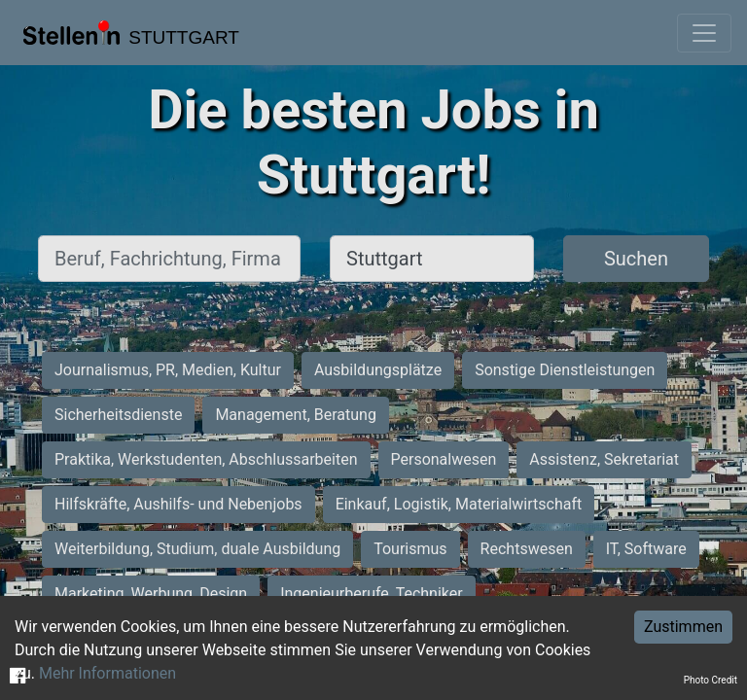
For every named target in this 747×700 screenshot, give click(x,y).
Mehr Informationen (107, 673)
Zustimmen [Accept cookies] (683, 627)
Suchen (636, 259)
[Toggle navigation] (704, 33)
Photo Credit (711, 680)
